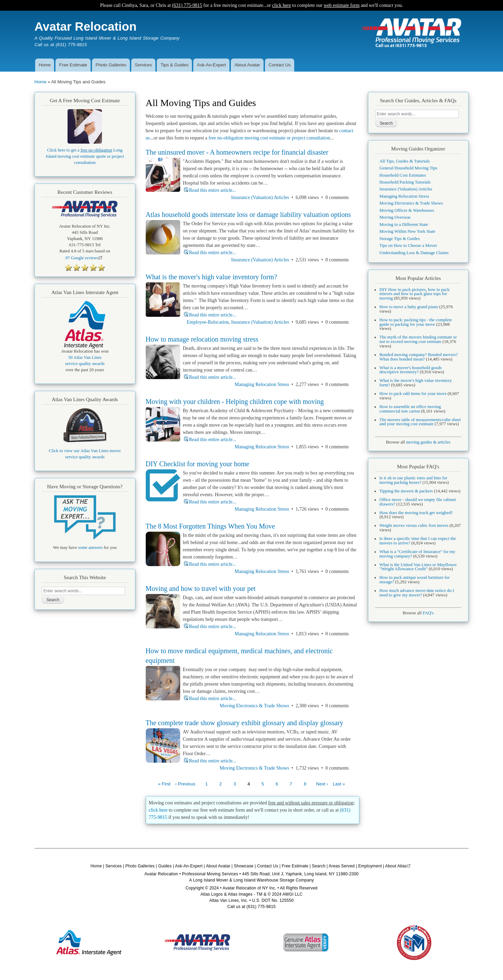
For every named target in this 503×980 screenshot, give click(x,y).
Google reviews (85, 258)
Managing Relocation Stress (262, 384)
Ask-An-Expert (212, 65)
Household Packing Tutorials (405, 182)
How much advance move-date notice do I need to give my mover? (417, 593)
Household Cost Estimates (403, 175)
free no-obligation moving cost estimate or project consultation (269, 138)
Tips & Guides (174, 65)
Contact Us (279, 65)
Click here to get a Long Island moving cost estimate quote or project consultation (85, 156)
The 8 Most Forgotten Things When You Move (211, 526)
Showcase (244, 866)
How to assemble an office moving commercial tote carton (410, 409)
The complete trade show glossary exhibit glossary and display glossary (245, 723)
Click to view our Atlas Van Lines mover (85, 451)
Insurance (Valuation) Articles (260, 197)
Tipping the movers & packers (406, 491)
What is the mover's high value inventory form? (212, 277)
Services (143, 65)
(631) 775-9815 (187, 5)
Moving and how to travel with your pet (201, 588)
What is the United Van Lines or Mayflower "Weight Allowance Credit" (418, 567)
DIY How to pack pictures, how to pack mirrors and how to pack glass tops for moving (414, 294)
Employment (370, 866)
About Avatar (247, 65)
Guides (165, 866)
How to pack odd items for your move (413, 394)
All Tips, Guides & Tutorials (404, 161)
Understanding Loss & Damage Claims (414, 253)
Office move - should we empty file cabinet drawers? (418, 502)
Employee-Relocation (208, 322)
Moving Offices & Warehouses (407, 210)
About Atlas (399, 866)
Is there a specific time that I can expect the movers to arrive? (418, 541)
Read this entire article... (213, 190)
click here (282, 5)
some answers (90, 548)
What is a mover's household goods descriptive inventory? (410, 370)
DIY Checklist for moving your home (198, 464)
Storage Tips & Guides (399, 239)
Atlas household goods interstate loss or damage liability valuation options (248, 215)
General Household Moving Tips (408, 168)
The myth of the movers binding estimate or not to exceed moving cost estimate (418, 339)
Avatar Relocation (85, 26)
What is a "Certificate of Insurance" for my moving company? (417, 554)
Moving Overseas (395, 217)
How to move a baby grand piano (409, 307)
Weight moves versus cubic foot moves (414, 525)
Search (319, 866)
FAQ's (428, 613)
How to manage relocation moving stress (202, 339)
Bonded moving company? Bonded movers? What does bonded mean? (418, 357)
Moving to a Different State (404, 225)
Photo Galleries (111, 65)
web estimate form (341, 5)
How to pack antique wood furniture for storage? (414, 580)
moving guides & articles (428, 442)
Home (45, 65)
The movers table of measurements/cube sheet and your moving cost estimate (420, 422)
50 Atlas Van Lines (85, 357)
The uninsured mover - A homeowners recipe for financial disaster (237, 152)
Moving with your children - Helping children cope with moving (235, 402)
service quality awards (85, 364)
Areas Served (342, 866)
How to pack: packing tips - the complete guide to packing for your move (415, 322)
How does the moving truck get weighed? (416, 513)
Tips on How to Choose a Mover (408, 246)
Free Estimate (73, 65)
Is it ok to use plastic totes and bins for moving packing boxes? (413, 480)
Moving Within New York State (407, 231)
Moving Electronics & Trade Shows (254, 706)
